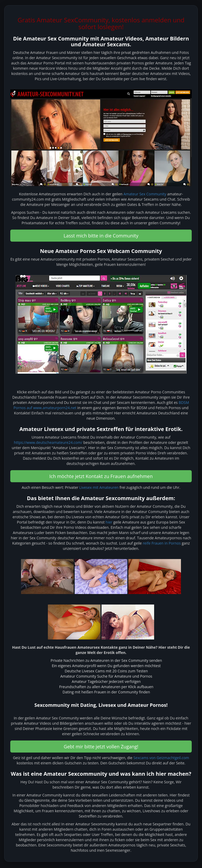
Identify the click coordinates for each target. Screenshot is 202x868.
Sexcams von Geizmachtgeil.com (161, 758)
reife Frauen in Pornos (162, 543)
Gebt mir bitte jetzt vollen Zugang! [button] (101, 747)
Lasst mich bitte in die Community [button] (101, 236)
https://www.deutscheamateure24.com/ (48, 442)
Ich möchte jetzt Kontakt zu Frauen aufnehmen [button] (101, 476)
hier (109, 522)
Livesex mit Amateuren (99, 487)
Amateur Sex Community (145, 194)
